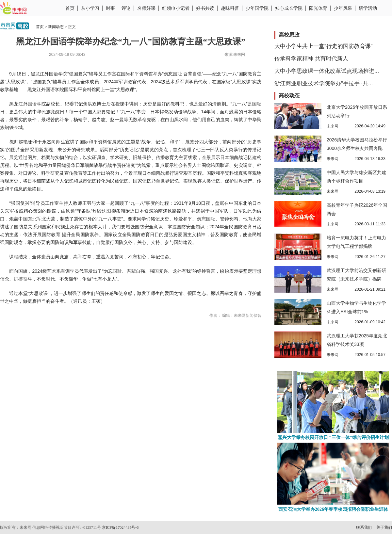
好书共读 (205, 8)
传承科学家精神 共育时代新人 (311, 59)
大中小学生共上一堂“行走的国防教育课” (323, 46)
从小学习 (90, 8)
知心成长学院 (289, 8)
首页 (70, 8)
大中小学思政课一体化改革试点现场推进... (327, 71)
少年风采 (343, 8)
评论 (126, 8)
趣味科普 (230, 8)
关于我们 (384, 527)
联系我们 (364, 527)
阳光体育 (318, 8)
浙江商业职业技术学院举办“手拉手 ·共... (324, 83)
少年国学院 (257, 8)
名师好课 (146, 8)
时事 (110, 8)
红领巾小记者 (176, 8)
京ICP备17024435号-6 (120, 527)
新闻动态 (56, 27)
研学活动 (368, 8)
